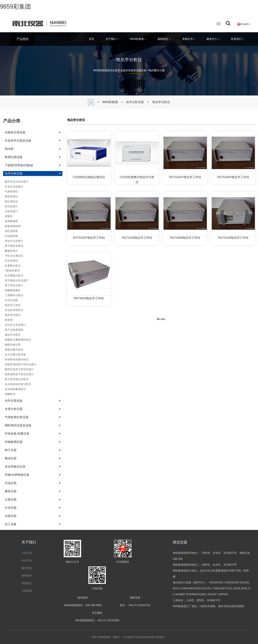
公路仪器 (11, 499)
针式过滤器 (11, 300)
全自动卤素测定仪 (15, 389)
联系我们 (237, 39)
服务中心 (213, 39)
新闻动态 (164, 39)
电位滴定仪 (11, 201)
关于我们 (112, 39)
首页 (91, 39)
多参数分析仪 (13, 266)
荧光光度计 (11, 206)
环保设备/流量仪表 (17, 434)
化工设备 (11, 524)
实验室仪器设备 (15, 132)
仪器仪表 (11, 516)
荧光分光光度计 (14, 241)
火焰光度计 (11, 211)
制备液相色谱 (13, 226)
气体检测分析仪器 (17, 417)
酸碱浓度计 (11, 251)
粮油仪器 (11, 458)
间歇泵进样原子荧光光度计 (21, 364)
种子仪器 (11, 450)
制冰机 (9, 149)
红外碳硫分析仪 (14, 275)
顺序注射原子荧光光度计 (19, 369)
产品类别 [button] (23, 39)
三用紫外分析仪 (14, 295)
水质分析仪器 (14, 409)
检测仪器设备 (14, 157)
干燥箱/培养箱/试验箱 (19, 165)
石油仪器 (11, 483)
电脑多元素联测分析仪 (18, 340)
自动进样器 (11, 236)
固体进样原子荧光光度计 (19, 374)
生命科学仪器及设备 (18, 141)
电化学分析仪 (161, 102)
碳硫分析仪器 (13, 345)
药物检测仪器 (14, 442)
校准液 (9, 320)
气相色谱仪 (11, 192)
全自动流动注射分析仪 (18, 384)
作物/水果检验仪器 (17, 475)
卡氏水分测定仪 (14, 256)
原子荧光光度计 (14, 285)
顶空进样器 (11, 231)
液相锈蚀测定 (13, 290)
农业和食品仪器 (15, 467)
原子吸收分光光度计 (17, 280)
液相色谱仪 (11, 196)
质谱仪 (9, 216)
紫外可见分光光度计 (17, 182)
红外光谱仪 (11, 261)
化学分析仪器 (135, 102)
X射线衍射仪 (12, 271)
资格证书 (189, 39)
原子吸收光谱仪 (14, 246)
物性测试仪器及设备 (18, 425)
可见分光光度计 (14, 187)
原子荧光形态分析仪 (17, 379)
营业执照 (137, 637)
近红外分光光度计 (15, 325)
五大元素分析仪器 (15, 355)
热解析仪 (10, 394)
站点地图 (128, 637)
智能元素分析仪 (14, 350)
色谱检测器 (11, 221)
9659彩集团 (15, 7)
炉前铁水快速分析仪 (17, 359)
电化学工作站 (13, 305)
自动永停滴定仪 (14, 310)
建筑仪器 (11, 491)
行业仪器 (11, 508)
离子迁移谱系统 (14, 330)
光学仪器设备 (14, 401)
